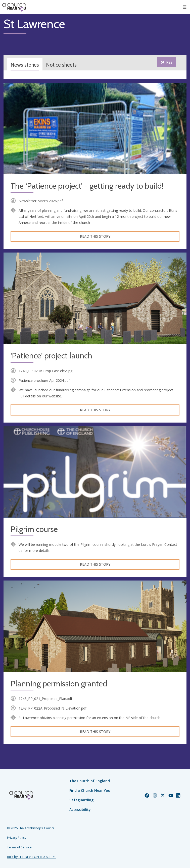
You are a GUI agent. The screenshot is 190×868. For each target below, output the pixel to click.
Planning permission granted (59, 684)
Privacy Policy (17, 838)
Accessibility (80, 810)
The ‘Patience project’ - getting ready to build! (87, 186)
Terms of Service (19, 847)
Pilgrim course (34, 529)
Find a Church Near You (90, 790)
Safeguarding (81, 800)
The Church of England (90, 781)
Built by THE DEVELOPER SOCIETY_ (32, 857)
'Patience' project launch (51, 356)
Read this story (95, 236)
